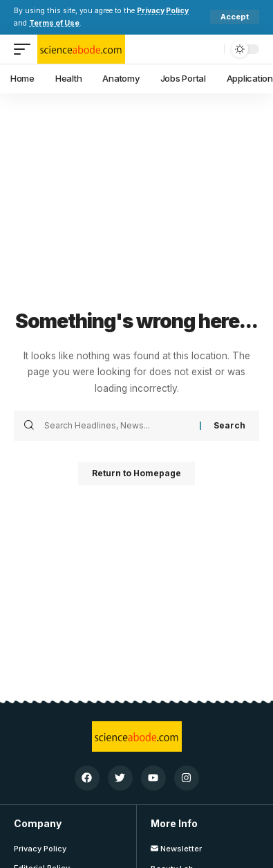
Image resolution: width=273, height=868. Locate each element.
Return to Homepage (136, 473)
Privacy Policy (163, 11)
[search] (210, 49)
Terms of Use (54, 23)
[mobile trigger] (26, 49)
